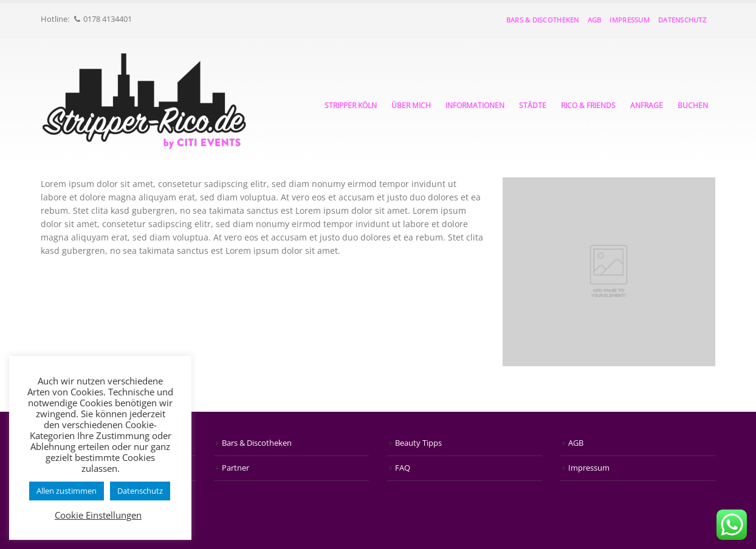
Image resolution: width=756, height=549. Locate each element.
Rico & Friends (588, 105)
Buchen (693, 105)
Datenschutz (682, 20)
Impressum (629, 20)
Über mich (411, 105)
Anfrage (647, 105)
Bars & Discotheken (543, 20)
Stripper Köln (351, 105)
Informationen (475, 105)
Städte (533, 105)
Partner (235, 468)
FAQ (403, 468)
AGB (595, 20)
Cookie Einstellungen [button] (98, 515)
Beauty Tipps (418, 443)
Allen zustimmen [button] (67, 491)
